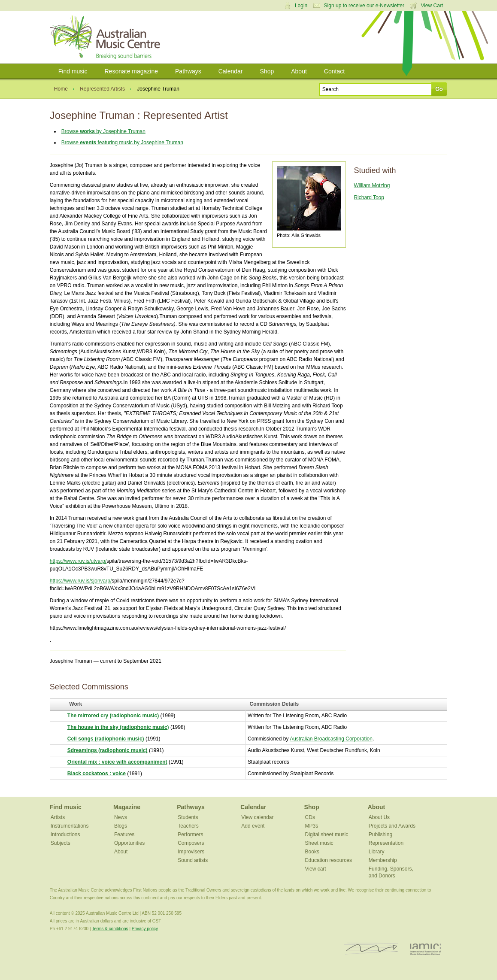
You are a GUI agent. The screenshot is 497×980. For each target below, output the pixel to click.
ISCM (371, 949)
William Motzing (372, 185)
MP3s (312, 826)
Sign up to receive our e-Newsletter (364, 6)
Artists (58, 817)
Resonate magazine (131, 71)
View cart (316, 869)
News (121, 817)
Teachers (188, 826)
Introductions (65, 834)
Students (188, 817)
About (299, 71)
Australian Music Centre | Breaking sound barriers (107, 37)
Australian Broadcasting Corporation (331, 739)
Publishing (380, 834)
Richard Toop (369, 197)
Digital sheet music (327, 834)
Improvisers (191, 852)
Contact (334, 71)
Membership (383, 860)
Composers (191, 843)
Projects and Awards (392, 826)
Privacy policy (145, 929)
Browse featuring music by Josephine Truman (122, 143)
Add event (253, 826)
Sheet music (319, 843)
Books (312, 852)
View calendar (257, 817)
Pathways (188, 71)
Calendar (231, 71)
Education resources (329, 860)
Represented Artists (102, 89)
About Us (379, 817)
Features (124, 834)
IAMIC (426, 949)
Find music (73, 71)
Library (377, 852)
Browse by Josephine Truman (103, 131)
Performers (190, 834)
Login (301, 6)
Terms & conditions (110, 929)
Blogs (121, 826)
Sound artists (193, 860)
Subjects (61, 843)
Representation (386, 843)
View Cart (432, 6)
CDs (310, 817)
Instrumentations (70, 826)
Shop (267, 71)
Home (61, 89)
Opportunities (129, 843)
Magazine (127, 807)
